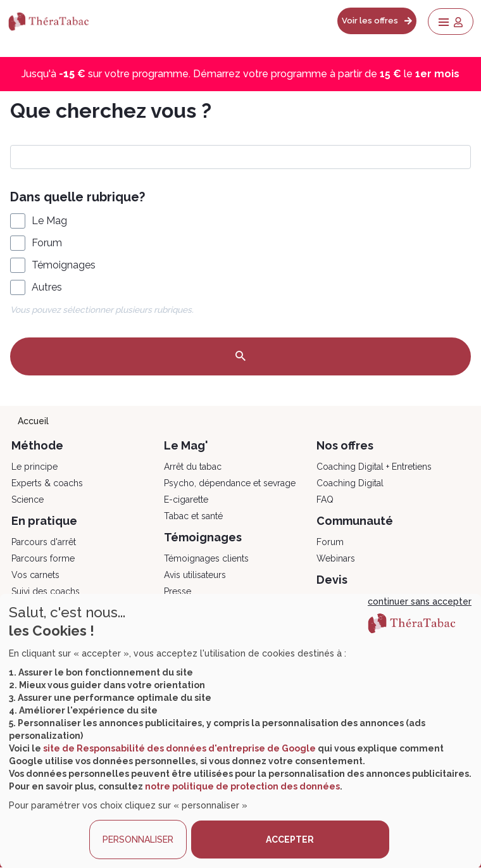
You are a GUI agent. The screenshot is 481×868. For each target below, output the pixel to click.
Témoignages (64, 265)
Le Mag (49, 221)
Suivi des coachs (46, 591)
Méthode (37, 445)
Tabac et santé (193, 516)
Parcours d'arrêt (44, 542)
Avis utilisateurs (195, 575)
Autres (47, 287)
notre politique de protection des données (242, 786)
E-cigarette (186, 500)
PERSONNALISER (138, 840)
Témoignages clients (206, 558)
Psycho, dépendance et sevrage (230, 483)
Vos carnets (35, 575)
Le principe (34, 467)
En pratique (44, 521)
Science (28, 500)
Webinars (336, 558)
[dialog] (240, 731)
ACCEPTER (290, 840)
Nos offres (345, 445)
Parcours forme (43, 558)
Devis (332, 580)
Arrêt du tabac (193, 467)
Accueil (33, 421)
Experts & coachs (47, 483)
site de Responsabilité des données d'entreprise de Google (179, 748)
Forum (47, 243)
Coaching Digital (350, 483)
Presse (178, 591)
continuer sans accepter (420, 601)
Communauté (355, 521)
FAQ (325, 500)
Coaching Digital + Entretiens (374, 467)
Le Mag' (186, 445)
